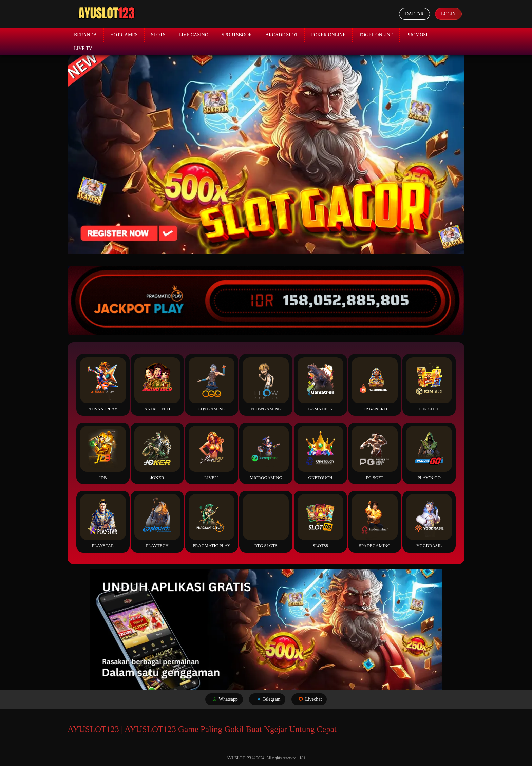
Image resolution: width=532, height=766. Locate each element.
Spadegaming (375, 521)
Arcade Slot (282, 35)
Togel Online (376, 35)
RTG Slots (266, 521)
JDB (103, 453)
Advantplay (103, 384)
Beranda (85, 35)
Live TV (83, 48)
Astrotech (157, 384)
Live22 (212, 453)
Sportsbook (237, 35)
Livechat (309, 699)
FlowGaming (266, 384)
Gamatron (320, 384)
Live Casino (194, 35)
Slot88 (320, 521)
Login (448, 14)
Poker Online (328, 35)
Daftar (414, 14)
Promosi (417, 35)
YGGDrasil (429, 521)
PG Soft (375, 453)
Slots (158, 35)
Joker (157, 453)
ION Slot (429, 384)
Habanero (375, 384)
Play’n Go (429, 453)
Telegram (267, 699)
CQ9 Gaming (212, 384)
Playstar (103, 521)
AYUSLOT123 (239, 758)
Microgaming (266, 453)
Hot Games (124, 35)
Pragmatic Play (212, 521)
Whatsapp (224, 699)
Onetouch (320, 453)
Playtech (157, 521)
